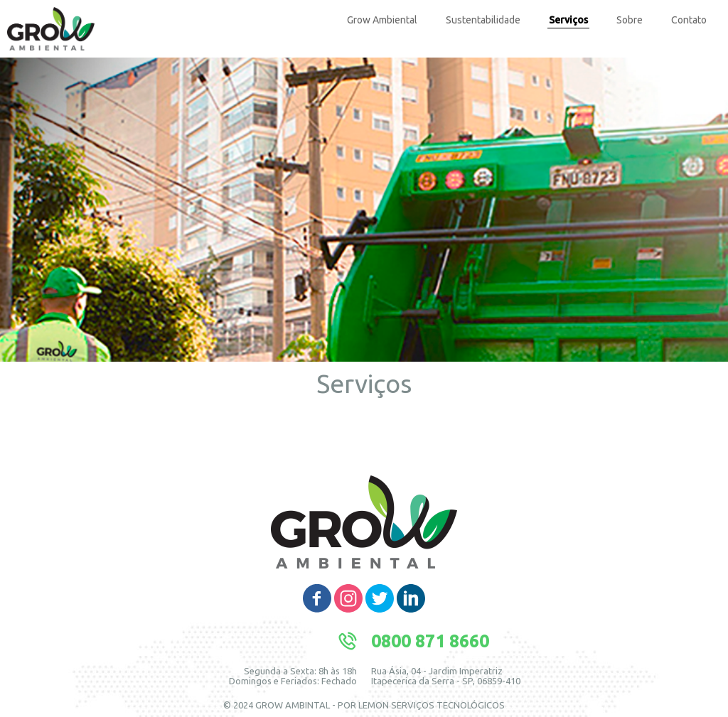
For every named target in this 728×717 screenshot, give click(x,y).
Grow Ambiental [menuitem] (382, 20)
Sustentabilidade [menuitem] (483, 20)
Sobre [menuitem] (630, 20)
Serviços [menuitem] (568, 20)
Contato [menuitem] (689, 20)
